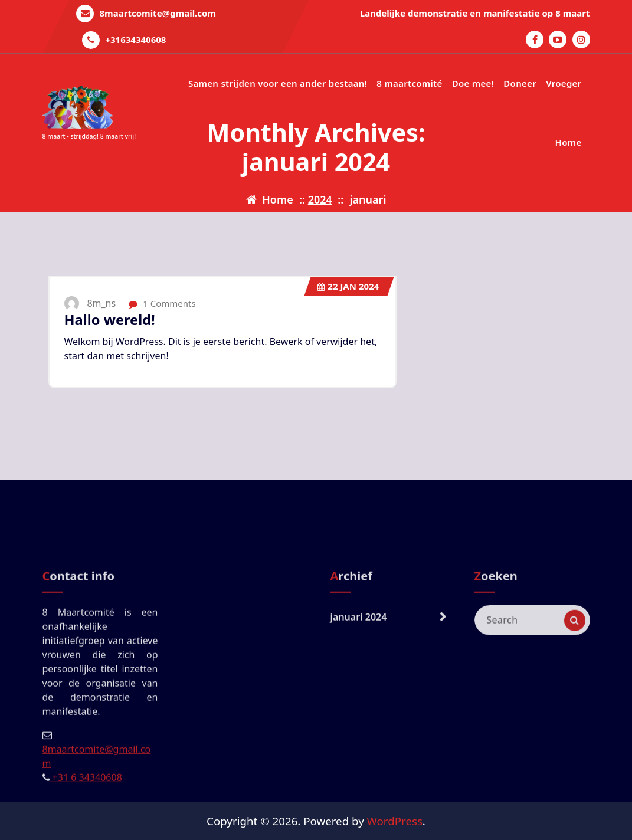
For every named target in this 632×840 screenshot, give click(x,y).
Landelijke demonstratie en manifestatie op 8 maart (475, 13)
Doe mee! (473, 83)
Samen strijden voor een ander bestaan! (278, 83)
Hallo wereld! (110, 320)
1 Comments (162, 303)
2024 (320, 199)
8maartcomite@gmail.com (158, 13)
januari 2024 (359, 692)
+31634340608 (135, 40)
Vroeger (564, 83)
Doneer (520, 83)
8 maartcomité (409, 83)
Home (569, 142)
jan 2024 (348, 286)
